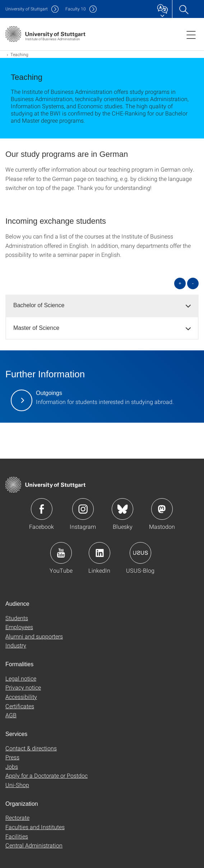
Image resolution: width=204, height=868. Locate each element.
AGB (11, 715)
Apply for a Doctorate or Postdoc (47, 775)
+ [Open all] (180, 283)
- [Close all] (193, 283)
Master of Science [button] (36, 328)
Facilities (17, 836)
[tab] (102, 306)
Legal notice (21, 678)
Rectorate (17, 817)
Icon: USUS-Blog (140, 553)
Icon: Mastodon (162, 509)
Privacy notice (23, 687)
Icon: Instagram (83, 509)
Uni (27, 9)
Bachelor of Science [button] (39, 305)
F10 (76, 9)
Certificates (20, 706)
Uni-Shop (17, 785)
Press (12, 757)
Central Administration (34, 845)
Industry (16, 645)
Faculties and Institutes (35, 827)
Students (17, 618)
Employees (19, 627)
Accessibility (21, 697)
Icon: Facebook (42, 509)
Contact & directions (31, 748)
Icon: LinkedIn (99, 553)
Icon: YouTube (61, 553)
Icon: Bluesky (122, 509)
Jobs (12, 766)
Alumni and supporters (34, 636)
